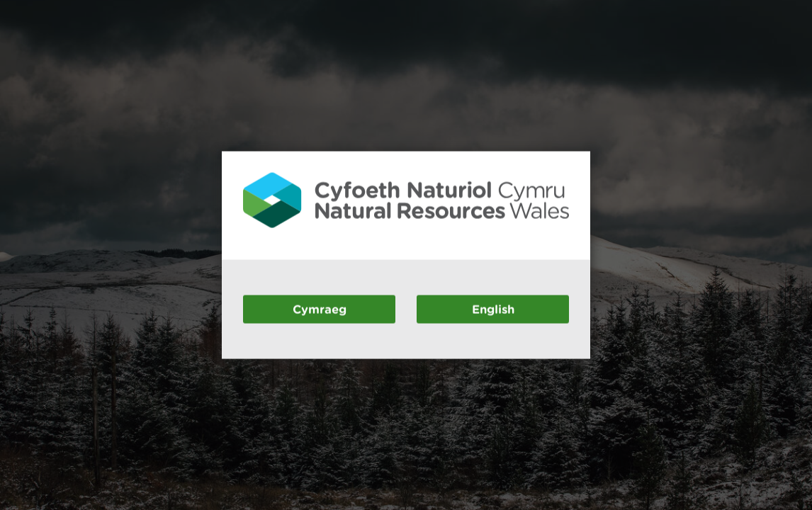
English (493, 308)
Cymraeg (320, 308)
